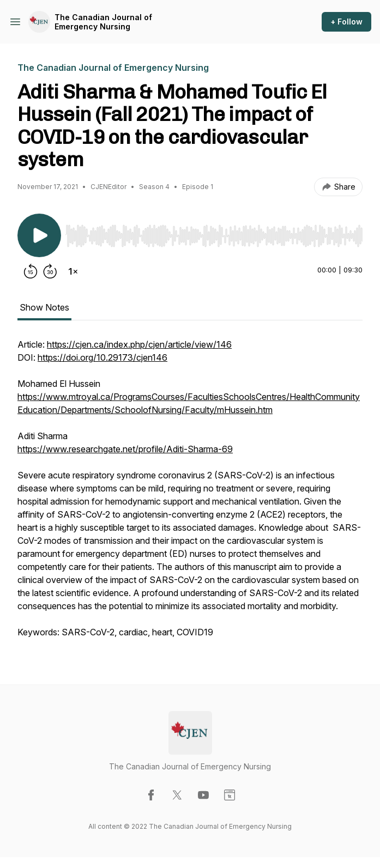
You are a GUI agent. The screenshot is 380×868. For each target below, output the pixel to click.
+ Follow (346, 22)
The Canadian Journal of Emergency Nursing (103, 22)
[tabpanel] (190, 494)
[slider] (214, 236)
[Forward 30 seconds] (50, 271)
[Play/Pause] (39, 235)
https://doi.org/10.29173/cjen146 (102, 357)
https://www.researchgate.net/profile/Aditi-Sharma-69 (125, 449)
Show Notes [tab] (44, 307)
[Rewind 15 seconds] (31, 271)
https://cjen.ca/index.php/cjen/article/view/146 (139, 344)
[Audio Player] (214, 233)
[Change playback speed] (73, 271)
